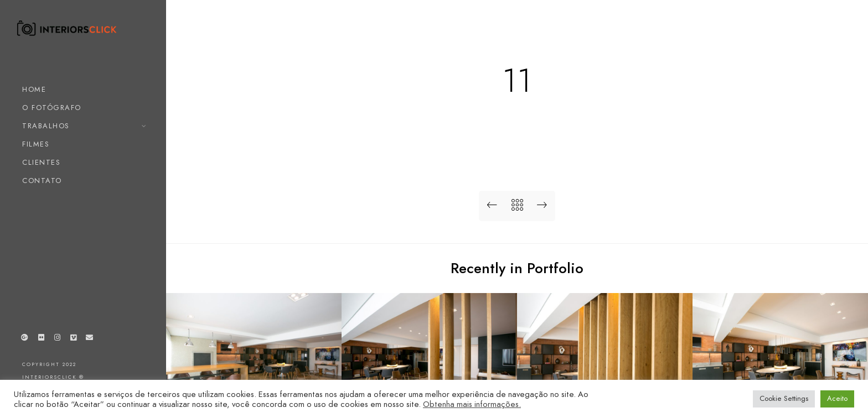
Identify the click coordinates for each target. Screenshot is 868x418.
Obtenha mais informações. (472, 404)
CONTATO (42, 181)
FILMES (36, 144)
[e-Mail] (90, 339)
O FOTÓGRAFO (52, 108)
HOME (34, 90)
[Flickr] (41, 339)
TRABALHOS (46, 126)
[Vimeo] (74, 339)
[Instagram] (57, 339)
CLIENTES (41, 163)
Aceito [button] (837, 399)
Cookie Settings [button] (784, 399)
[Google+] (25, 339)
